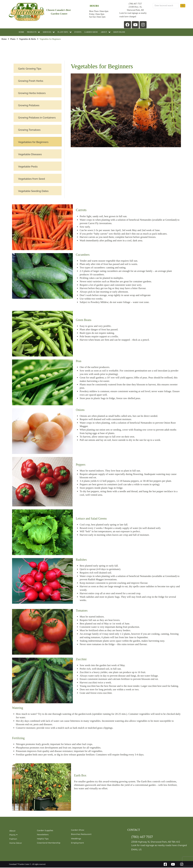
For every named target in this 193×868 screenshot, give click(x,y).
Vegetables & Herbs (27, 40)
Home (4, 40)
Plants (13, 40)
